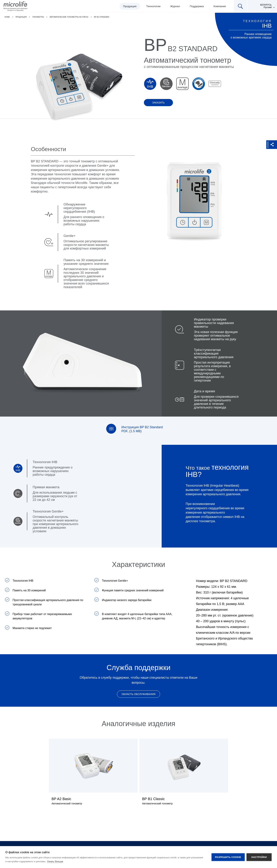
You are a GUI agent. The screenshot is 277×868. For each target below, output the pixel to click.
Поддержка (197, 6)
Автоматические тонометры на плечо (69, 17)
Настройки (259, 857)
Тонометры (38, 17)
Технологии (153, 6)
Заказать (158, 103)
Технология (257, 21)
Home (7, 17)
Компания (220, 6)
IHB (267, 26)
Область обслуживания (139, 694)
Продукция (130, 6)
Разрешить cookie (228, 857)
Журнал (175, 6)
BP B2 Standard (102, 17)
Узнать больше (55, 861)
